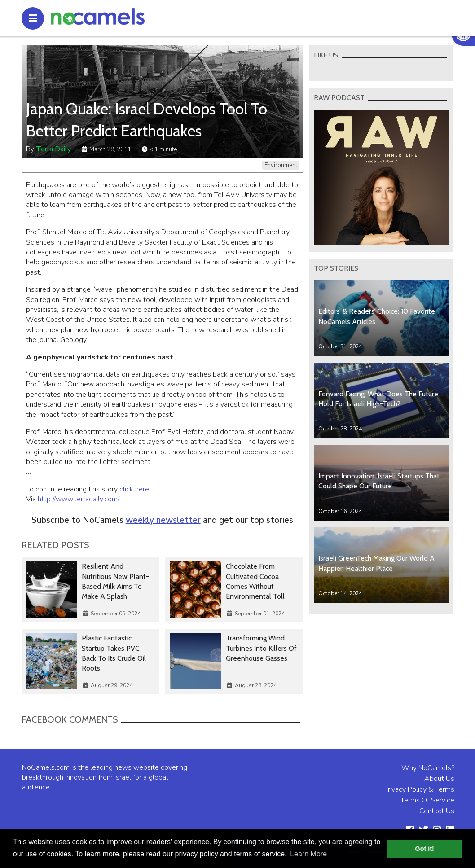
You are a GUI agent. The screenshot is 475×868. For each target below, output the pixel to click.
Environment (281, 165)
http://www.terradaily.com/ (79, 499)
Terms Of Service (427, 800)
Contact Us (437, 811)
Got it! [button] (425, 849)
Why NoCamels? (428, 768)
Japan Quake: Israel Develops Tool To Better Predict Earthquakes (147, 120)
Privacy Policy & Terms (419, 789)
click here (134, 489)
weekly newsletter (163, 520)
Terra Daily (53, 149)
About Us (439, 779)
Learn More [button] (308, 854)
